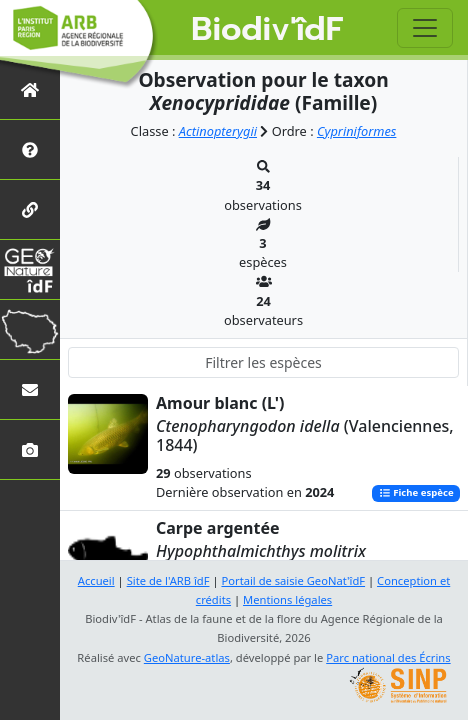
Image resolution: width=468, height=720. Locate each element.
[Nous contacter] (30, 389)
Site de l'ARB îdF (168, 580)
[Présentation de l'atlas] (30, 149)
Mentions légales (287, 599)
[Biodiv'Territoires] (30, 329)
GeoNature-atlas (187, 657)
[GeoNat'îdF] (30, 269)
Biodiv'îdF (267, 30)
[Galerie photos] (30, 449)
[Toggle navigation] (425, 28)
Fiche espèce (416, 493)
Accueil (96, 580)
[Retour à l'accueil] (30, 89)
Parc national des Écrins (388, 657)
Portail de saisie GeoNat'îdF (293, 580)
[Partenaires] (30, 209)
